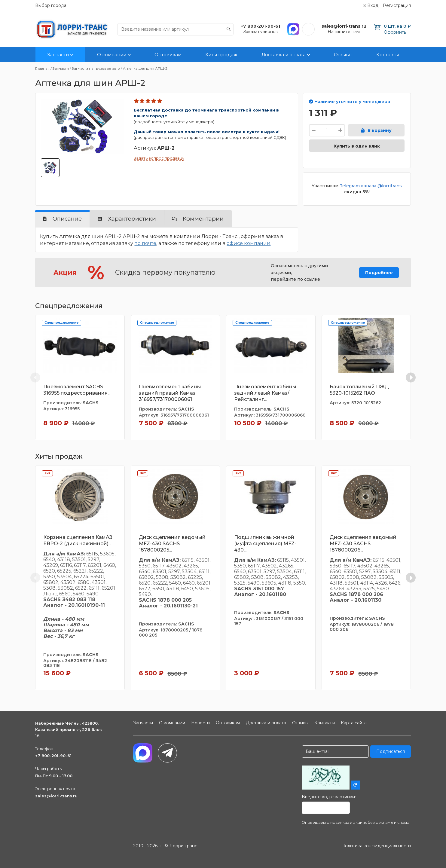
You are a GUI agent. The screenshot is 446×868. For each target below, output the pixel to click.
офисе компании (249, 243)
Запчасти (58, 55)
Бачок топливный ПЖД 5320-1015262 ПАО (359, 390)
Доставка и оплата (284, 55)
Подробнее (379, 273)
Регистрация (397, 5)
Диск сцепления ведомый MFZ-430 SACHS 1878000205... (172, 544)
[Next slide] (411, 377)
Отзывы (343, 55)
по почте (145, 243)
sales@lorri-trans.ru (56, 796)
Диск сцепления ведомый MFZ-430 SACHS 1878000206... (363, 544)
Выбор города (51, 5)
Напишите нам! (344, 32)
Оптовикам (168, 55)
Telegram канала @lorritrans (371, 186)
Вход (373, 5)
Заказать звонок (261, 32)
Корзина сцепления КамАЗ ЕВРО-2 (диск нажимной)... (78, 540)
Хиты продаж (221, 55)
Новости (200, 723)
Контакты (388, 55)
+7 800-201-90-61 (53, 756)
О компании (112, 55)
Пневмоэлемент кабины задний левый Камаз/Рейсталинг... (265, 393)
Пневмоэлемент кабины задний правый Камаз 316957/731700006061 (170, 393)
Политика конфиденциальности (376, 846)
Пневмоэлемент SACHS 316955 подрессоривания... (77, 390)
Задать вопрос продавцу (159, 158)
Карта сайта (354, 723)
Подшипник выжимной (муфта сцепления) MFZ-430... (265, 544)
